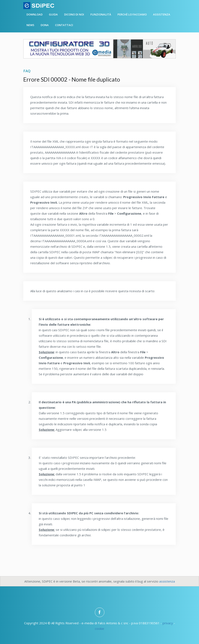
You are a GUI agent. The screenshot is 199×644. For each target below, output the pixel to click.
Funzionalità (101, 14)
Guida (53, 14)
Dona (45, 25)
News (30, 25)
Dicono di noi (74, 14)
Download (35, 14)
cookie (99, 629)
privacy (168, 623)
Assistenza (162, 14)
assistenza (167, 581)
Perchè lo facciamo (132, 14)
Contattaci (64, 25)
